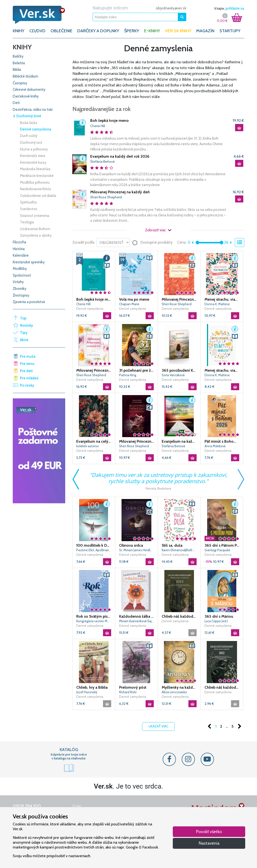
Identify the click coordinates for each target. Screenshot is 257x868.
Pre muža (28, 356)
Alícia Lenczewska (174, 692)
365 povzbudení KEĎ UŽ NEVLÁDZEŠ (179, 370)
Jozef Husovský (87, 692)
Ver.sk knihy (178, 31)
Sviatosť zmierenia (35, 216)
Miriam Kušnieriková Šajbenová (137, 621)
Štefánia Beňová (102, 162)
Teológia (27, 222)
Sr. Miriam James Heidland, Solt (137, 550)
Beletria (19, 63)
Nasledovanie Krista (35, 189)
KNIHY (19, 31)
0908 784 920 (27, 806)
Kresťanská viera (33, 156)
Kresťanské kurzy (33, 162)
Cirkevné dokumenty (29, 90)
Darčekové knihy (26, 96)
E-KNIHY (152, 31)
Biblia (17, 70)
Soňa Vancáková (173, 375)
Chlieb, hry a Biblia (92, 687)
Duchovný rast (31, 143)
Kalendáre (21, 255)
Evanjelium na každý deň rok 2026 (120, 156)
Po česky (27, 385)
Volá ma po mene (134, 299)
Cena (181, 242)
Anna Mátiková (215, 446)
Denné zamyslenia (35, 129)
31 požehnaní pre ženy (137, 370)
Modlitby (20, 269)
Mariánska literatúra (35, 169)
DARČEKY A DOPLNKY (98, 31)
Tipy (24, 333)
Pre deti (26, 371)
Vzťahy (18, 282)
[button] (83, 123)
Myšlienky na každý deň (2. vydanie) (179, 687)
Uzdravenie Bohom (35, 229)
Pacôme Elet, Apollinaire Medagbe (94, 550)
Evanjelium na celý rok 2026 (94, 441)
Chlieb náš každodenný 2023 (179, 616)
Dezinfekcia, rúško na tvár (33, 110)
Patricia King (128, 375)
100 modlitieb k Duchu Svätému (94, 545)
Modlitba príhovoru (35, 182)
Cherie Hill (98, 126)
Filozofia (19, 242)
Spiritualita (28, 202)
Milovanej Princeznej (179, 299)
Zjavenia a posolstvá (29, 302)
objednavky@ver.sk (171, 8)
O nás (77, 806)
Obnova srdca (131, 545)
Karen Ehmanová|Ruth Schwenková (179, 550)
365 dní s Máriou (219, 616)
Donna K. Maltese (217, 304)
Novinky (26, 325)
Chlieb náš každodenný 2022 (222, 687)
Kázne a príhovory (34, 149)
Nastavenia (209, 843)
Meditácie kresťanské (37, 176)
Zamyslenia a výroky (36, 235)
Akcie (24, 340)
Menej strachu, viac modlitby (222, 370)
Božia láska (29, 123)
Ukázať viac (158, 726)
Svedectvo (29, 209)
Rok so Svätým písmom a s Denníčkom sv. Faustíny (94, 616)
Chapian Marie (129, 304)
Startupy (230, 31)
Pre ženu (27, 364)
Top (23, 318)
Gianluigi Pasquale (217, 550)
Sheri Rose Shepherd (106, 197)
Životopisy (21, 295)
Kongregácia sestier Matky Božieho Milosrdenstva (94, 621)
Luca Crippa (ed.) (216, 621)
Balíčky (18, 56)
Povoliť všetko (209, 832)
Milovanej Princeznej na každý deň (120, 192)
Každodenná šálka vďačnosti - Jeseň (137, 616)
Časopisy (20, 83)
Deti (16, 103)
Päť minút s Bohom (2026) (222, 441)
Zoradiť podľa (83, 242)
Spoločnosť (22, 275)
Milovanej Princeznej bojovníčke (137, 441)
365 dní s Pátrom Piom (222, 545)
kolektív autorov (87, 446)
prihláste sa (235, 8)
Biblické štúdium (26, 76)
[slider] (197, 243)
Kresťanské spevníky (29, 262)
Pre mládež (29, 378)
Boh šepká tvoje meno (109, 120)
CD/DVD (37, 31)
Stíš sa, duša (172, 545)
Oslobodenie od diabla (38, 196)
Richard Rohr (128, 692)
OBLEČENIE (61, 31)
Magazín (205, 31)
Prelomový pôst (133, 687)
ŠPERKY (132, 31)
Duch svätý (29, 136)
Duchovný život (27, 116)
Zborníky (20, 289)
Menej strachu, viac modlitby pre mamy (222, 299)
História (19, 249)
